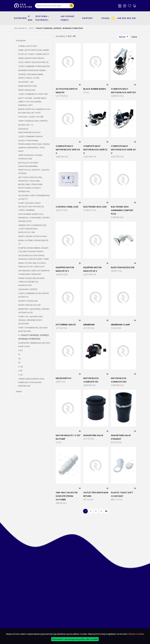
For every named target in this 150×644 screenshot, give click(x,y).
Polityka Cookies (136, 634)
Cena (134, 37)
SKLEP (31, 28)
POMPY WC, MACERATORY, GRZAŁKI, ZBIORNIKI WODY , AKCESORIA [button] (31, 320)
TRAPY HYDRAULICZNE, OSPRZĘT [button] (33, 121)
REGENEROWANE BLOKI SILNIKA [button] (32, 70)
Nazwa (122, 37)
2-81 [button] (20, 371)
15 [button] (19, 354)
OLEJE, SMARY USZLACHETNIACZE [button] (33, 62)
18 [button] (19, 363)
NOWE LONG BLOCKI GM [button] (29, 305)
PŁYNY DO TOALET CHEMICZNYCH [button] (34, 54)
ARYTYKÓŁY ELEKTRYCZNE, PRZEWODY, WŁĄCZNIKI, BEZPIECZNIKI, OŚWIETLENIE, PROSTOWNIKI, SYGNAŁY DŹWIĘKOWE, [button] (30, 184)
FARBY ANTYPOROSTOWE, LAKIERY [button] (34, 50)
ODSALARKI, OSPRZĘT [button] (28, 289)
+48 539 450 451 (126, 18)
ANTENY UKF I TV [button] (26, 125)
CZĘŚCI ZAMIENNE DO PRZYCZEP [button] (33, 94)
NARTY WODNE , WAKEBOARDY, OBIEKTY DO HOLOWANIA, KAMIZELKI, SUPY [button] (32, 102)
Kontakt (88, 18)
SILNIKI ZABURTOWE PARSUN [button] (31, 58)
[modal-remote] (80, 85)
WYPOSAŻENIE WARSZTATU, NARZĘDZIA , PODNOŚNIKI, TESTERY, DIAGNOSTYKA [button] (34, 218)
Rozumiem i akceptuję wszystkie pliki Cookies (75, 639)
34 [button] (19, 359)
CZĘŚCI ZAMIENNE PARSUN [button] (30, 136)
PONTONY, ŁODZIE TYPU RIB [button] (31, 117)
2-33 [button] (20, 375)
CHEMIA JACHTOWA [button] (28, 46)
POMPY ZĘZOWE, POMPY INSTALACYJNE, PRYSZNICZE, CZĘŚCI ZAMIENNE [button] (31, 207)
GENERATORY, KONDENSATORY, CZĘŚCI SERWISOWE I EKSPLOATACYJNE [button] (33, 229)
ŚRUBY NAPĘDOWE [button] (27, 90)
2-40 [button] (21, 367)
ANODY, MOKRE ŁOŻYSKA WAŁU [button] (33, 236)
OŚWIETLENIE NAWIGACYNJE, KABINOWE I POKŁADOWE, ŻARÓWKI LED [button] (31, 382)
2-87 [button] (20, 350)
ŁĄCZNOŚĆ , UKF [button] (26, 82)
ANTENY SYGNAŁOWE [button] (28, 301)
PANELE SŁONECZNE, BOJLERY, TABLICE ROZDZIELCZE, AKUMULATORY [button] (32, 282)
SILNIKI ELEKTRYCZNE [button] (27, 86)
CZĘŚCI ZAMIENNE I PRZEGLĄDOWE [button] (34, 66)
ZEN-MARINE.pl (20, 28)
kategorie (20, 18)
